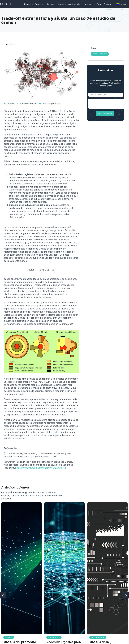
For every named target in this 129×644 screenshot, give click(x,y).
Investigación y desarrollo (70, 4)
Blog (99, 4)
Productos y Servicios (34, 4)
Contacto (108, 4)
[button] (11, 45)
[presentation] (108, 104)
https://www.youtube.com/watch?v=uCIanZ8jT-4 (41, 468)
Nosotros (89, 4)
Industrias (51, 4)
